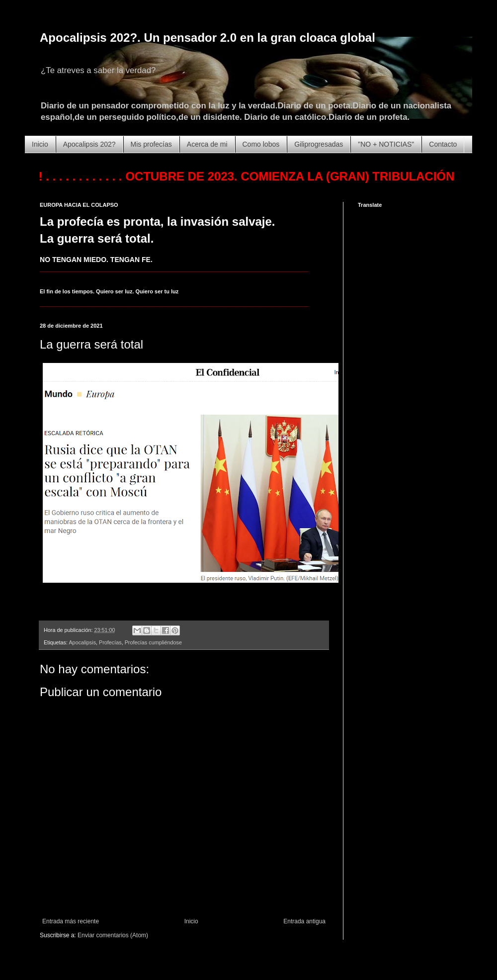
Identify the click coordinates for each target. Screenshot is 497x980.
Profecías (110, 642)
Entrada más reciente (71, 921)
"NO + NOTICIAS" (386, 144)
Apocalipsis (82, 642)
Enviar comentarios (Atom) (113, 935)
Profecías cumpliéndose (153, 642)
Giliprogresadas (319, 144)
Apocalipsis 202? (89, 144)
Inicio (40, 144)
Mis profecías (151, 144)
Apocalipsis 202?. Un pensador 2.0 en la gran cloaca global (207, 38)
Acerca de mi (207, 144)
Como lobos (261, 144)
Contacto (443, 144)
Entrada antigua (304, 921)
